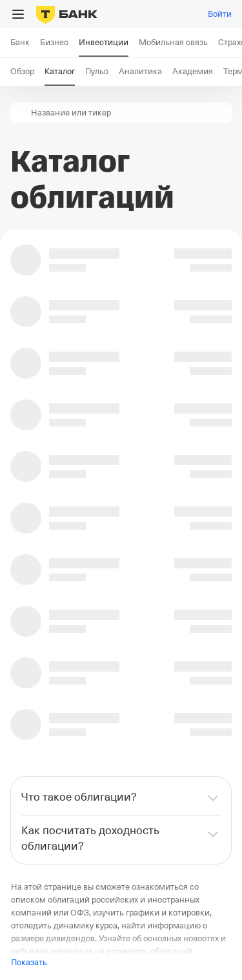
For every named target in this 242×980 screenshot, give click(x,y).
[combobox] (130, 113)
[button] (21, 113)
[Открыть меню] (18, 14)
